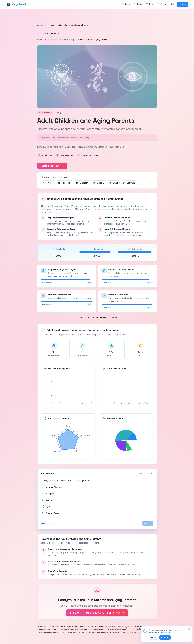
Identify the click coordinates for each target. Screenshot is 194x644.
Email (113, 183)
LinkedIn (82, 183)
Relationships (70, 39)
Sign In (183, 4)
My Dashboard (101, 147)
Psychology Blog (116, 147)
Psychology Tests (53, 39)
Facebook (64, 183)
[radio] (43, 487)
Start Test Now (52, 166)
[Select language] (172, 4)
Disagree (50, 494)
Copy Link (129, 183)
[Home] (41, 25)
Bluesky (98, 183)
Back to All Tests (49, 33)
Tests (52, 25)
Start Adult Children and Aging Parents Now (97, 613)
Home (40, 39)
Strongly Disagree (54, 487)
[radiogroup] (97, 500)
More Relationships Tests (64, 147)
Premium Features (85, 147)
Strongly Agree (52, 513)
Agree (48, 507)
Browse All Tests (45, 147)
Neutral (49, 500)
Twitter (48, 183)
